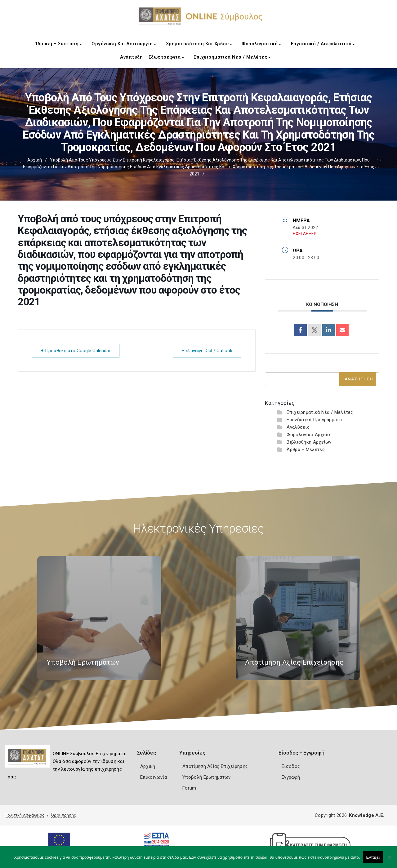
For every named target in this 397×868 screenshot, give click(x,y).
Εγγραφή (291, 777)
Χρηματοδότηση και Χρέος (199, 44)
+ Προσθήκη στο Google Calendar (76, 351)
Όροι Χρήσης (64, 815)
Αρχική (35, 160)
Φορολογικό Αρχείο (308, 435)
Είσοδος (291, 766)
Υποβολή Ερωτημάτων (206, 777)
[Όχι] (389, 860)
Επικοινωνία (154, 777)
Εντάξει (373, 857)
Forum (189, 788)
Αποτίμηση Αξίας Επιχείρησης (215, 766)
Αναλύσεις (298, 427)
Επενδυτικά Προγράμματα (314, 420)
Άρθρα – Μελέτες (306, 449)
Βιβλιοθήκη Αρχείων (309, 442)
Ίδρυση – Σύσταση (59, 44)
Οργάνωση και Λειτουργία (124, 44)
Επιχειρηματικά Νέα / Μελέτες (232, 57)
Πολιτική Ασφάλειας (25, 815)
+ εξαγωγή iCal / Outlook (207, 351)
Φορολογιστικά (261, 44)
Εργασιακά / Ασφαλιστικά (323, 44)
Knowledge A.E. (367, 815)
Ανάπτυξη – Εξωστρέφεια (152, 57)
